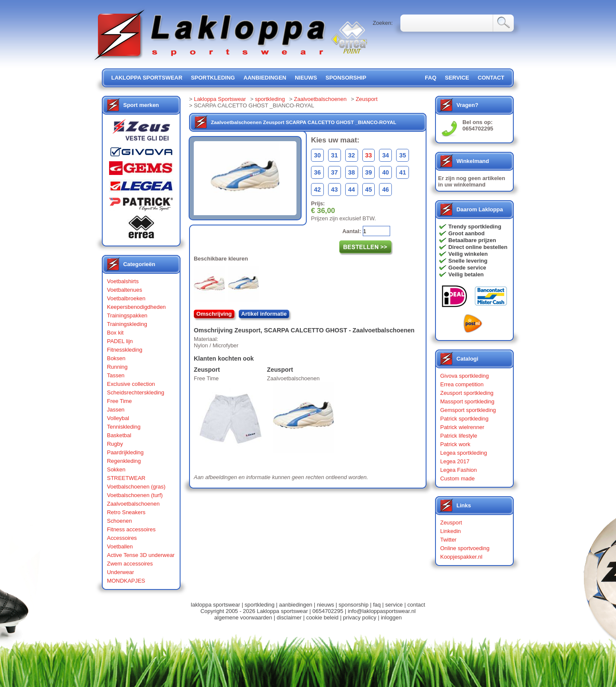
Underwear (120, 572)
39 (369, 172)
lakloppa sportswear (147, 78)
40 (385, 172)
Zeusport (366, 99)
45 (369, 190)
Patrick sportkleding (464, 419)
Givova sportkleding (465, 376)
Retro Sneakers (126, 512)
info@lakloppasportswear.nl (382, 611)
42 (317, 190)
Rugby (115, 444)
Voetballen (120, 546)
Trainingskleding (127, 324)
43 (335, 190)
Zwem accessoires (130, 564)
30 (317, 155)
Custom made (458, 478)
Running (117, 367)
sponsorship (346, 78)
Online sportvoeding (465, 548)
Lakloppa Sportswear (220, 99)
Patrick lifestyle (459, 436)
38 (352, 172)
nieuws (306, 78)
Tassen (116, 375)
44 (352, 190)
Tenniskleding (124, 427)
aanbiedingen (265, 78)
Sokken (116, 469)
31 (335, 155)
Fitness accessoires (131, 529)
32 (352, 155)
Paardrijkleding (125, 452)
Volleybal (118, 418)
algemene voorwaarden (243, 617)
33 (369, 155)
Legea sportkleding (463, 453)
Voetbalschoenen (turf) (135, 495)
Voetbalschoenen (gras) (136, 487)
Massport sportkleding (467, 401)
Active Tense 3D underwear (141, 555)
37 (335, 172)
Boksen (116, 358)
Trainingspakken (127, 315)
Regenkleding (124, 461)
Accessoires (122, 538)
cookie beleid (323, 617)
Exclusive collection (131, 384)
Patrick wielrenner (462, 427)
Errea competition (462, 384)
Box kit (115, 333)
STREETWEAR (126, 478)
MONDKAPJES (126, 581)
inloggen (391, 617)
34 (385, 155)
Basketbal (119, 435)
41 (403, 172)
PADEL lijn (120, 341)
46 (385, 190)
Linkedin (450, 531)
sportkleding (213, 78)
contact (491, 78)
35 (403, 155)
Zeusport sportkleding (467, 393)
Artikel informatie (264, 314)
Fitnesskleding (125, 350)
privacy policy (360, 617)
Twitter (448, 540)
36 (317, 172)
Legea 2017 (455, 461)
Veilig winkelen (468, 254)
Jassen (116, 410)
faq (377, 605)
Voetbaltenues (124, 290)
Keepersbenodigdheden (136, 307)
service (457, 78)
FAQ (431, 78)
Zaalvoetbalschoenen (133, 504)
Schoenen (119, 521)
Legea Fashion (459, 470)
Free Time (119, 401)
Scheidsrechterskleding (136, 392)
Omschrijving (214, 314)
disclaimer (289, 617)
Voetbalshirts (123, 281)
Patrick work (455, 444)
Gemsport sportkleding (468, 410)
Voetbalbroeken (126, 298)
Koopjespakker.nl (461, 557)
